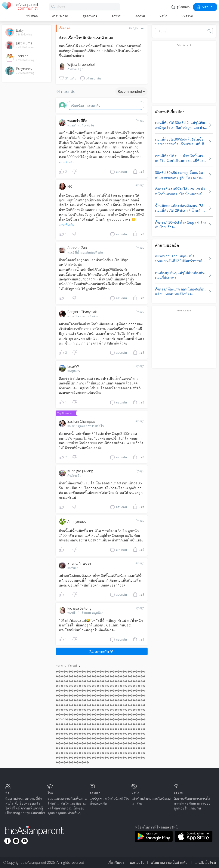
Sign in (205, 7)
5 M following (24, 35)
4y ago (140, 120)
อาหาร (116, 16)
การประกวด (60, 16)
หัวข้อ (163, 16)
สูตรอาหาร (90, 16)
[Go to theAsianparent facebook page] (7, 841)
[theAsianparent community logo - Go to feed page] (20, 7)
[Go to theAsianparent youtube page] (25, 841)
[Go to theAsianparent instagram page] (16, 841)
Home (59, 666)
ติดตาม (140, 16)
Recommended (131, 91)
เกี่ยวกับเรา (116, 862)
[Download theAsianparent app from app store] (194, 841)
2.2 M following (25, 60)
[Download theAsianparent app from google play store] (154, 841)
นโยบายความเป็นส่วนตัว (169, 862)
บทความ (187, 16)
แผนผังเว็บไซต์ (205, 862)
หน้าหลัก (32, 16)
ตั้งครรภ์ (65, 28)
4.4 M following (25, 47)
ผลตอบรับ (137, 862)
